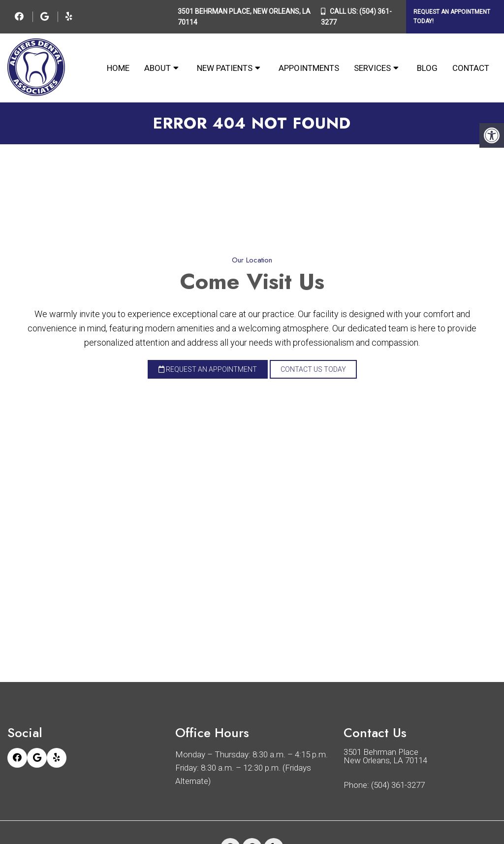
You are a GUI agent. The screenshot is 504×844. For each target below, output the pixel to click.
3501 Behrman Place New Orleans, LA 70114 (385, 756)
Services (372, 68)
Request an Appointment (208, 369)
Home (118, 68)
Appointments (309, 68)
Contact (471, 68)
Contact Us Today (313, 369)
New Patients (225, 68)
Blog (427, 68)
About (157, 68)
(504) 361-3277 (398, 785)
